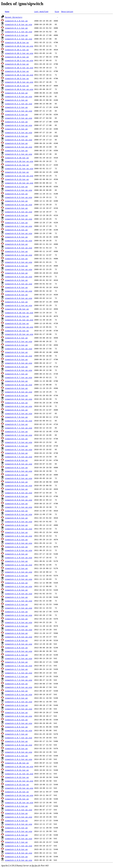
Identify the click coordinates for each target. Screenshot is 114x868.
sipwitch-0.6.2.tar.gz (16, 410)
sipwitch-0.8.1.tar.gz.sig (19, 471)
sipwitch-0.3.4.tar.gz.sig (19, 204)
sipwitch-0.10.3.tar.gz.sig (19, 68)
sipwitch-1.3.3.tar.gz (16, 626)
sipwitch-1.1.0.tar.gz (16, 554)
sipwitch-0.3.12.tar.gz (17, 172)
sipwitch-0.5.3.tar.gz (16, 345)
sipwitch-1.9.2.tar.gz (16, 806)
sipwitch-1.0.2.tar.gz (16, 540)
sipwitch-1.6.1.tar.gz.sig (19, 658)
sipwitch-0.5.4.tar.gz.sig (19, 356)
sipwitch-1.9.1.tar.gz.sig (19, 759)
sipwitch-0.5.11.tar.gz (17, 316)
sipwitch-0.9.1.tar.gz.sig (19, 507)
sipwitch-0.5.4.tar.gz (16, 352)
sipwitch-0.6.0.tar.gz (16, 395)
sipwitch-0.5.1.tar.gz (16, 302)
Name (7, 11)
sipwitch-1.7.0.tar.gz (16, 662)
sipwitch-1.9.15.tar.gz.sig (19, 802)
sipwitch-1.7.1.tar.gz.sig (19, 673)
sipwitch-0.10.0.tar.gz (17, 42)
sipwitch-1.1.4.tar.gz (16, 583)
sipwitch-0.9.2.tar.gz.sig (19, 514)
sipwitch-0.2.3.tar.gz (16, 114)
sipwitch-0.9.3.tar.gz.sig (19, 521)
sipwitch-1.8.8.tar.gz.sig (19, 745)
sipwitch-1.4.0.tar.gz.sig (19, 637)
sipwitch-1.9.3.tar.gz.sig (19, 817)
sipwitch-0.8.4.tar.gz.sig (19, 493)
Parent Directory (14, 17)
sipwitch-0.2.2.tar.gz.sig (19, 111)
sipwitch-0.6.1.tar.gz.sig (19, 406)
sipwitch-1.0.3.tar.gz (16, 547)
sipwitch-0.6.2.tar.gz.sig (19, 413)
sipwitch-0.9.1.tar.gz (16, 503)
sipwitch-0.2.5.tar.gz (16, 129)
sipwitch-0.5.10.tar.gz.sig (19, 313)
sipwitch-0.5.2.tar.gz (16, 338)
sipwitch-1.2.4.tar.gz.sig (19, 622)
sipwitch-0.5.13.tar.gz (17, 331)
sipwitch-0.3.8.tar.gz (16, 230)
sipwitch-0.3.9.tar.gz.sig (19, 241)
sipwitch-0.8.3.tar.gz (16, 482)
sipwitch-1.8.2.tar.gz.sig (19, 702)
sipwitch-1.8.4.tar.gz (16, 712)
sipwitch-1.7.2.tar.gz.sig (19, 680)
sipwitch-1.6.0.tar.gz (16, 648)
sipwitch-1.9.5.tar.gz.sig (19, 831)
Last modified (41, 11)
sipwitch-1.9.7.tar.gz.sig (19, 846)
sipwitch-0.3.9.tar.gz (16, 237)
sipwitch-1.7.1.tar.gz (16, 669)
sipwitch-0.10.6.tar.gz (17, 86)
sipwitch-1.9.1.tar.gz (16, 756)
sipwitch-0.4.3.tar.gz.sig (19, 269)
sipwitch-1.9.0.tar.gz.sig (19, 752)
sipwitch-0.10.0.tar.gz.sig (19, 46)
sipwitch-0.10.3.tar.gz (17, 64)
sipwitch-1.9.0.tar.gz (16, 748)
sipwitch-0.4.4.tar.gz (16, 273)
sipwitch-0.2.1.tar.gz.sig (19, 104)
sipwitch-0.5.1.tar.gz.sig (19, 305)
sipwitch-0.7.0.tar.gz (16, 417)
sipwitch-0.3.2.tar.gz (16, 186)
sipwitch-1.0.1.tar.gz (16, 532)
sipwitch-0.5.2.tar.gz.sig (19, 341)
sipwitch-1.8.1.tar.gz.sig (19, 694)
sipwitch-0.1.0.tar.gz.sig (19, 24)
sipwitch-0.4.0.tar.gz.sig (19, 248)
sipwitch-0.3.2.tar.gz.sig (19, 190)
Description (67, 11)
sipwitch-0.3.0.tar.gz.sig (19, 147)
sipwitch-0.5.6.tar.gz (16, 367)
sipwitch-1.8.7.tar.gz (16, 734)
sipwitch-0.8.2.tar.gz (16, 475)
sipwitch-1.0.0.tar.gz (16, 525)
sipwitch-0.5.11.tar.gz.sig (19, 320)
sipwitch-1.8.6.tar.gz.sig (19, 730)
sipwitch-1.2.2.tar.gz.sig (19, 608)
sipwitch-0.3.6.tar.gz (16, 215)
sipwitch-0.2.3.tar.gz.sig (19, 118)
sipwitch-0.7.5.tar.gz (16, 453)
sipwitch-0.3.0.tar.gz (16, 143)
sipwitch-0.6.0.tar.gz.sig (19, 399)
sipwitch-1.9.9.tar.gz (16, 857)
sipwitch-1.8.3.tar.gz (16, 705)
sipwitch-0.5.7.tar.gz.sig (19, 377)
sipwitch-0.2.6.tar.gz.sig (19, 140)
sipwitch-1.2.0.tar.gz (16, 590)
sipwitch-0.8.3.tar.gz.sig (19, 485)
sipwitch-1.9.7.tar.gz (16, 842)
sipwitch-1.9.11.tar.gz (17, 770)
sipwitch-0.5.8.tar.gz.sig (19, 385)
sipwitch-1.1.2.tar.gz (16, 568)
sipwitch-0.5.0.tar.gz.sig (19, 298)
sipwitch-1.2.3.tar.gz (16, 612)
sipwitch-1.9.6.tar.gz (16, 835)
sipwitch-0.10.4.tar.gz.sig (19, 75)
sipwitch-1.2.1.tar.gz (16, 597)
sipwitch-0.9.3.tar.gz (16, 518)
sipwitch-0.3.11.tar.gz (17, 165)
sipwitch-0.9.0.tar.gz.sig (19, 500)
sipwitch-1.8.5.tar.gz (16, 720)
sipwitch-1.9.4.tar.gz (16, 820)
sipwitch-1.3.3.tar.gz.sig (19, 630)
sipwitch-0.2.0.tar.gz (16, 93)
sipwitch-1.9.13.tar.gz (17, 784)
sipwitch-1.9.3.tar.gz (16, 813)
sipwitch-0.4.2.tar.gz (16, 259)
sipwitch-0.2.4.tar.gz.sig (19, 125)
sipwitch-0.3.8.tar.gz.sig (19, 233)
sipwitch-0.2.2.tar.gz (16, 107)
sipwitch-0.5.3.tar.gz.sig (19, 349)
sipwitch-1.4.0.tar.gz (16, 633)
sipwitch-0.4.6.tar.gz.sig (19, 291)
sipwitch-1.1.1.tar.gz (16, 561)
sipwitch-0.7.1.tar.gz (16, 424)
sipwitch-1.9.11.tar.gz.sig (19, 774)
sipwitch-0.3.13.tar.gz (17, 179)
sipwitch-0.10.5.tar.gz (17, 78)
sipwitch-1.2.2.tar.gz (16, 604)
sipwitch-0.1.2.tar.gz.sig (19, 39)
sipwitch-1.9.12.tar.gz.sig (19, 781)
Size (57, 11)
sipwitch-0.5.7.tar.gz (16, 374)
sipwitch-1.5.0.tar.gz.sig (19, 644)
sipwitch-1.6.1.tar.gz (16, 655)
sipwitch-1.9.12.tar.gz (17, 777)
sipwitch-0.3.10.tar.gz (17, 158)
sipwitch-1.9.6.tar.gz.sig (19, 838)
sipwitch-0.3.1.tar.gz (16, 150)
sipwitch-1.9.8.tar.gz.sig (19, 853)
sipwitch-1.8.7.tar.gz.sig (19, 738)
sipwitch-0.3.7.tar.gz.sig (19, 226)
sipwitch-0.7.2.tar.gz (16, 431)
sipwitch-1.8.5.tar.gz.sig (19, 723)
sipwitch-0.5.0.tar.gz (16, 295)
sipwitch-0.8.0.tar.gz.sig (19, 464)
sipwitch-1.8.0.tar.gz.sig (19, 687)
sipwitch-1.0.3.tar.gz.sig (19, 550)
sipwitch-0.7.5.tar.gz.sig (19, 457)
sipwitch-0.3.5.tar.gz (16, 208)
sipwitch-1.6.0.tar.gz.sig (19, 651)
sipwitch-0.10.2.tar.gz (17, 57)
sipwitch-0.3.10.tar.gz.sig (19, 161)
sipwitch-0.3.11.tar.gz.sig (19, 168)
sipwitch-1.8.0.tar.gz (16, 684)
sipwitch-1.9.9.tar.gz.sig (19, 860)
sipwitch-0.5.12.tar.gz (17, 323)
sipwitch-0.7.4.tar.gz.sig (19, 449)
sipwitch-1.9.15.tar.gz (17, 799)
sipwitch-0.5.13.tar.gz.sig (19, 334)
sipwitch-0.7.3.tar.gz (16, 439)
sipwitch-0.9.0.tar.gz (16, 496)
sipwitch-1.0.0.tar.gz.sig (19, 529)
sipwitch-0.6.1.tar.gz (16, 403)
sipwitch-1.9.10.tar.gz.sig (19, 766)
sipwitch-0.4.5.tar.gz (16, 280)
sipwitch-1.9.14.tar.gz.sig (19, 795)
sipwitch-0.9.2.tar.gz (16, 511)
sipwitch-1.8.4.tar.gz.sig (19, 716)
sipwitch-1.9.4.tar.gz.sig (19, 824)
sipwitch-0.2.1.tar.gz (16, 100)
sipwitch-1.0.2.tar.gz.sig (19, 543)
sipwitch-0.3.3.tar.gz (16, 194)
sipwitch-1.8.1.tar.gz (16, 691)
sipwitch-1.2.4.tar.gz (16, 619)
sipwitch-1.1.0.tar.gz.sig (19, 558)
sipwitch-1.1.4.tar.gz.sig (19, 586)
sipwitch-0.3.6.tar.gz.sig (19, 219)
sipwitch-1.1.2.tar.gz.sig (19, 572)
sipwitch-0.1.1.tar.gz (16, 28)
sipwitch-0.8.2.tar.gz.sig (19, 478)
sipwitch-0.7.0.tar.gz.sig (19, 421)
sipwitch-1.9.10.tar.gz (17, 763)
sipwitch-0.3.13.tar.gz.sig (19, 183)
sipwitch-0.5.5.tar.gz (16, 359)
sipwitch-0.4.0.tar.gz (16, 244)
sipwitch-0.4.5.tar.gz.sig (19, 284)
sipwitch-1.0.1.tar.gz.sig (19, 536)
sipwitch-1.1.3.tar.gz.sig (19, 579)
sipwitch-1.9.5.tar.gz (16, 828)
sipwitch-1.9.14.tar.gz (17, 792)
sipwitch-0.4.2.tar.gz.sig (19, 262)
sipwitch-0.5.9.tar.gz (16, 388)
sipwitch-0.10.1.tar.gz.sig (19, 53)
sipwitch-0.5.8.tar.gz (16, 381)
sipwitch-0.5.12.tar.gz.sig (19, 327)
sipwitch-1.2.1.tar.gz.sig (19, 601)
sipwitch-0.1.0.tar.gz (16, 21)
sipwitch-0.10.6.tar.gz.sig (19, 89)
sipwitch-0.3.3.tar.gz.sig (19, 197)
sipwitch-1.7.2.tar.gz (16, 676)
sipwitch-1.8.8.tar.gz (16, 741)
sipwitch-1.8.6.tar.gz (16, 727)
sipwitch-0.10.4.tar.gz (17, 71)
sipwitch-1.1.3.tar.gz (16, 576)
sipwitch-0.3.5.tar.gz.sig (19, 212)
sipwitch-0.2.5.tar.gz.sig (19, 132)
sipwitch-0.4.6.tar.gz (16, 287)
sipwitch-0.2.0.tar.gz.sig (19, 96)
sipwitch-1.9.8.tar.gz (16, 849)
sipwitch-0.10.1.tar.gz (17, 50)
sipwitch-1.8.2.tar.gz (16, 698)
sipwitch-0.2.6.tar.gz (16, 136)
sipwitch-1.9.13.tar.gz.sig (19, 788)
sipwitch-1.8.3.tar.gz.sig (19, 709)
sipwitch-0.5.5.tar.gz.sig (19, 363)
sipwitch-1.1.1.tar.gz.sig (19, 565)
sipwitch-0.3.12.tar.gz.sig (19, 176)
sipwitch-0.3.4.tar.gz (16, 201)
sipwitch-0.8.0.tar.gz (16, 460)
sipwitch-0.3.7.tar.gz (16, 223)
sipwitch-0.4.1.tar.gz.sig (19, 255)
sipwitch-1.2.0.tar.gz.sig (19, 594)
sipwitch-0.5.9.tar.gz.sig (19, 392)
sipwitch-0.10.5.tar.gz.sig (19, 82)
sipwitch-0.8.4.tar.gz (16, 489)
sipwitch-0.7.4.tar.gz (16, 446)
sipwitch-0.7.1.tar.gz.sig (19, 428)
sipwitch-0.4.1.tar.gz (16, 251)
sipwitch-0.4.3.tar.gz (16, 266)
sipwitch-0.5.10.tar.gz (17, 309)
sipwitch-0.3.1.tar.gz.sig (19, 154)
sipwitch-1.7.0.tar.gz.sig (19, 666)
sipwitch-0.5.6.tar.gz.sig (19, 370)
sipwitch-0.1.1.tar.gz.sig (19, 32)
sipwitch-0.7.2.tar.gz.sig (19, 435)
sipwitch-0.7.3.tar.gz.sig (19, 442)
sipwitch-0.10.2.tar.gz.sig (19, 60)
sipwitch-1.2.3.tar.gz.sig (19, 615)
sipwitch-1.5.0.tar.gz (16, 640)
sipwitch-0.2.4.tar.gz (16, 122)
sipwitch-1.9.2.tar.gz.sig (19, 810)
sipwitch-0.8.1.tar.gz (16, 467)
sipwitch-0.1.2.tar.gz (16, 35)
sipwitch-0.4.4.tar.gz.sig (19, 277)
